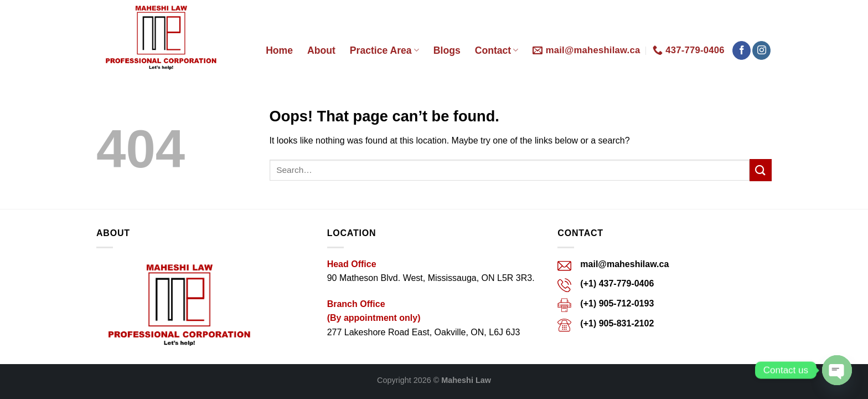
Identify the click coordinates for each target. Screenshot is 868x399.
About (321, 50)
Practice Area (384, 50)
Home (279, 50)
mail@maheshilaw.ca (624, 264)
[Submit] (761, 170)
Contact (497, 50)
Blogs (447, 50)
